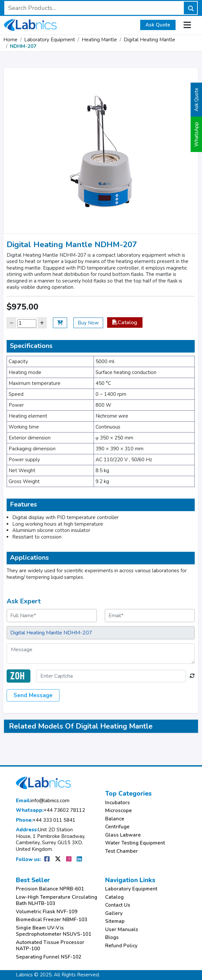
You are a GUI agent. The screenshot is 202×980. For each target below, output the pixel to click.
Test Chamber (121, 851)
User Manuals (122, 930)
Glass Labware (123, 835)
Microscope (119, 811)
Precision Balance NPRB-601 (50, 889)
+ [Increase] (42, 323)
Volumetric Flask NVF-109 (47, 912)
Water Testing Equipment (135, 843)
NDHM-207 (23, 46)
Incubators (118, 803)
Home (10, 40)
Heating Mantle (99, 40)
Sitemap (115, 921)
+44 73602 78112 (50, 810)
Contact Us (118, 905)
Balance (115, 819)
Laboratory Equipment (50, 40)
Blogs (112, 938)
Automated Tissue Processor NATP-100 (50, 946)
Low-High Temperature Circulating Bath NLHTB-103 (57, 901)
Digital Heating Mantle (149, 40)
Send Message (33, 695)
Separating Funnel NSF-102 (49, 957)
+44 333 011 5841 (46, 820)
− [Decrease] (12, 323)
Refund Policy (121, 946)
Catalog (125, 322)
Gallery (114, 913)
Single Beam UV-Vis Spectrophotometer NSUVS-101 (54, 931)
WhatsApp (196, 134)
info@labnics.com (43, 801)
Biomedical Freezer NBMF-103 (52, 920)
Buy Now (88, 323)
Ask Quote (158, 25)
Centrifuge (117, 827)
